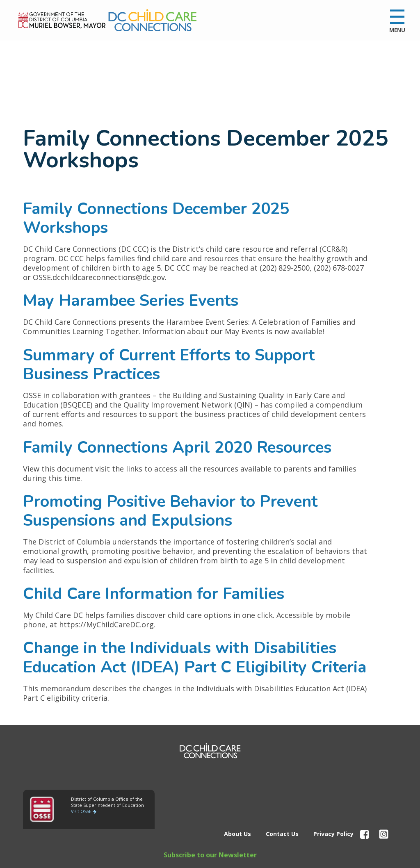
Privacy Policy (333, 834)
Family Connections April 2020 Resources (177, 447)
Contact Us (282, 834)
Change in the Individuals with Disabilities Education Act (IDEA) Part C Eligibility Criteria (195, 657)
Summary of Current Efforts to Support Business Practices (169, 365)
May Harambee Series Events (131, 301)
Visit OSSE (84, 811)
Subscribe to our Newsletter (210, 855)
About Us (237, 834)
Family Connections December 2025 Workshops (156, 218)
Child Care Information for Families (154, 594)
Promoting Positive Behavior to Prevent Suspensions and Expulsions (170, 511)
